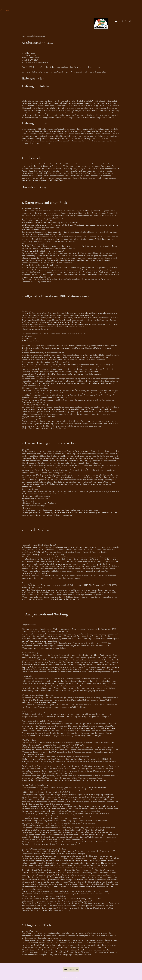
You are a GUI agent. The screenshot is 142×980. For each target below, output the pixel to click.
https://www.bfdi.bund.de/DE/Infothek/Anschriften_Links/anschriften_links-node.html (66, 374)
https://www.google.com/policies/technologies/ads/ (57, 844)
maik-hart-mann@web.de (37, 62)
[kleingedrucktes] (71, 969)
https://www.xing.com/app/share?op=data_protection (56, 599)
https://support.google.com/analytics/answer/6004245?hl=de (59, 707)
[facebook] (122, 21)
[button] (130, 21)
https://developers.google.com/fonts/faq (93, 952)
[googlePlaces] (119, 21)
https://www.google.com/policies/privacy (73, 955)
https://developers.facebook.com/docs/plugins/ (47, 554)
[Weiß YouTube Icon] (116, 21)
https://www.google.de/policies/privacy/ (74, 901)
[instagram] (125, 21)
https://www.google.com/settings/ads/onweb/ (46, 825)
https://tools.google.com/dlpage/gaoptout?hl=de (83, 691)
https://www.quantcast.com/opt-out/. (89, 778)
